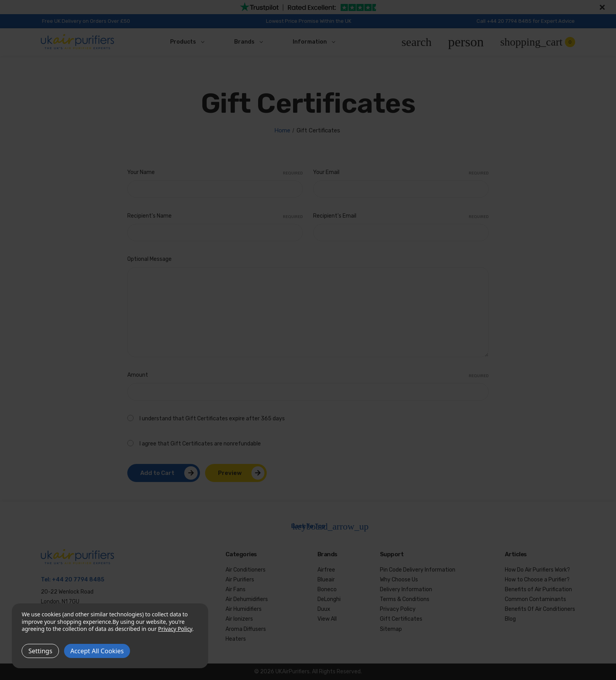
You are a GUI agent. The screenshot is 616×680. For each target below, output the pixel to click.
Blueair (326, 580)
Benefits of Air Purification (538, 589)
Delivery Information (406, 589)
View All (327, 619)
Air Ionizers (239, 619)
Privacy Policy (398, 609)
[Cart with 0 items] (538, 42)
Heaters (236, 639)
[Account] (466, 42)
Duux (324, 609)
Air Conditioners (246, 570)
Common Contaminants (535, 599)
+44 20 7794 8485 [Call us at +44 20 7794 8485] (78, 580)
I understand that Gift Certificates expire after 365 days (212, 419)
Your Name (215, 173)
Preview (230, 473)
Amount (308, 376)
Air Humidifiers (244, 609)
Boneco (327, 589)
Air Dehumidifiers (247, 599)
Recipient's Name (215, 216)
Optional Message (149, 259)
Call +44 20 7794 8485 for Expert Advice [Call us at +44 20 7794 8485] (526, 21)
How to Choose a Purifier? (537, 580)
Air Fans (236, 589)
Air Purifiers (240, 580)
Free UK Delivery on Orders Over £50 (86, 21)
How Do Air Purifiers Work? (537, 570)
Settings (40, 651)
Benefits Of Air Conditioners (540, 609)
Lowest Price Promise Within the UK (309, 21)
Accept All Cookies (97, 651)
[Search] (417, 42)
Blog (510, 619)
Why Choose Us (399, 580)
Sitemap (391, 629)
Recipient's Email (401, 216)
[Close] (601, 7)
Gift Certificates (401, 619)
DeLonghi (329, 599)
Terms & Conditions (405, 599)
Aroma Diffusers (246, 629)
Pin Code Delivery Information (418, 570)
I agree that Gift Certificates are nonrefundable (200, 444)
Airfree (326, 570)
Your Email (401, 173)
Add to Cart (157, 473)
